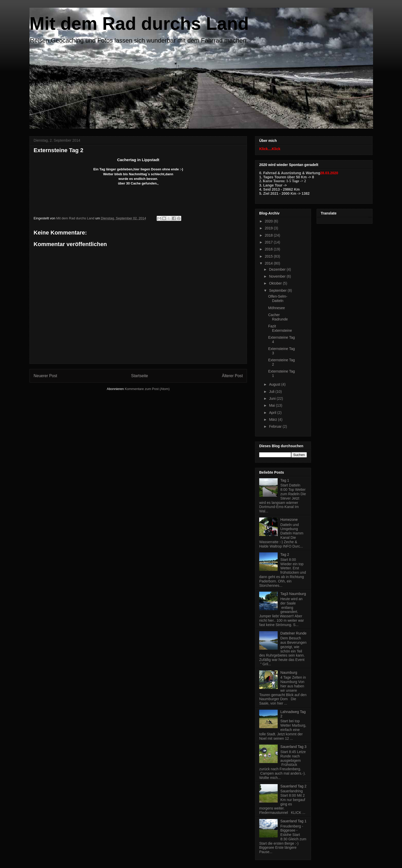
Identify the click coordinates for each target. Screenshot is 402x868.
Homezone (289, 520)
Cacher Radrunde (278, 317)
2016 (269, 249)
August (275, 384)
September (278, 290)
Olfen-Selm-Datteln (278, 299)
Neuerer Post (45, 376)
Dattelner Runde (294, 633)
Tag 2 (285, 554)
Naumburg (289, 672)
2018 (269, 235)
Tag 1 (285, 480)
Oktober (276, 283)
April (273, 413)
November (278, 276)
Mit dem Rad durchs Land (139, 24)
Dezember (278, 269)
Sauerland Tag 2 (294, 786)
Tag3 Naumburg (293, 594)
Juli (272, 392)
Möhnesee (277, 308)
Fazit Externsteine (280, 328)
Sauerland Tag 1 (294, 821)
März (273, 420)
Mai (272, 405)
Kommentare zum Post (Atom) (147, 389)
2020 (269, 221)
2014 (269, 263)
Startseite (139, 376)
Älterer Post (232, 376)
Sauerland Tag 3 (294, 747)
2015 (269, 256)
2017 (269, 242)
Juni (273, 398)
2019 (269, 228)
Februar (276, 426)
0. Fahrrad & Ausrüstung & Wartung (290, 173)
